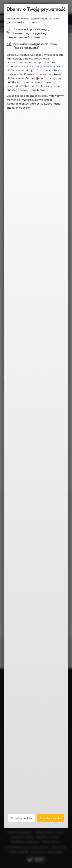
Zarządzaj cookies (21, 818)
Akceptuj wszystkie (51, 818)
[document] (36, 416)
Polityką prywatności (40, 67)
